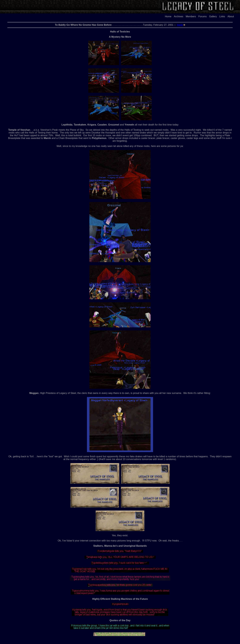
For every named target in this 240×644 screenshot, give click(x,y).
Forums (202, 16)
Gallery (213, 16)
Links (222, 16)
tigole (180, 25)
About (231, 16)
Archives (179, 16)
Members (191, 16)
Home (168, 16)
